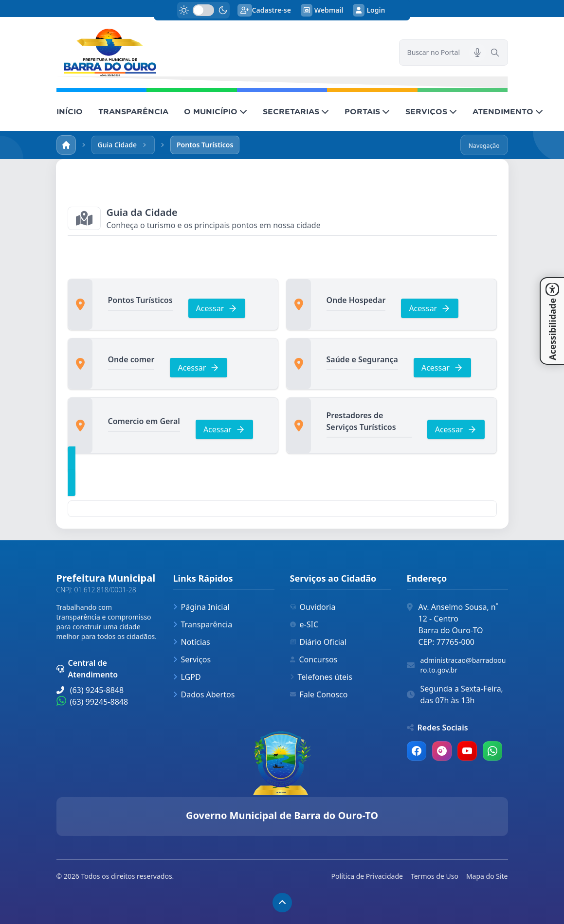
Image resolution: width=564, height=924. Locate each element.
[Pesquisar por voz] (477, 53)
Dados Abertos (204, 694)
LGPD (187, 677)
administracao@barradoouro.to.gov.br (463, 665)
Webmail (322, 10)
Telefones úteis (321, 677)
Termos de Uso (435, 876)
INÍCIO (70, 111)
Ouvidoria (313, 607)
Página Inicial (201, 607)
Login (369, 10)
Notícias (192, 642)
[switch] (203, 10)
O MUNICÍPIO (216, 111)
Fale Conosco (319, 694)
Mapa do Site (487, 876)
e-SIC (304, 624)
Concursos (314, 659)
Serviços (192, 659)
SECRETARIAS (296, 111)
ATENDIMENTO (508, 111)
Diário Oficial (318, 642)
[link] (222, 53)
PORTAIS (367, 111)
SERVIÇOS (431, 111)
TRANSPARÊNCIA (133, 111)
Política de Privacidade (367, 876)
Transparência (203, 624)
